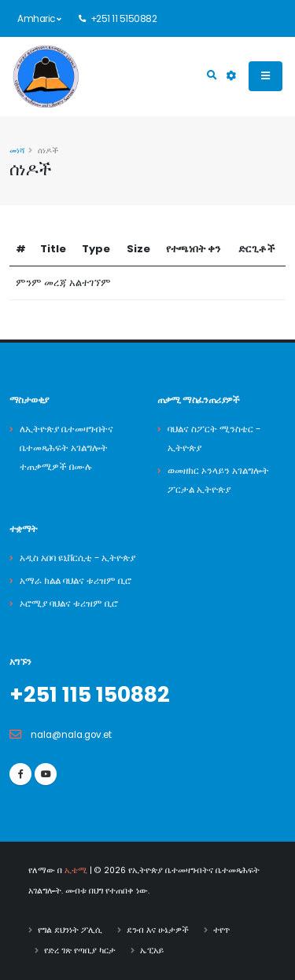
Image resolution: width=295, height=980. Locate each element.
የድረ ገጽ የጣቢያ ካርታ (80, 951)
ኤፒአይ (152, 951)
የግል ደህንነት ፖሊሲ (70, 930)
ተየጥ (221, 930)
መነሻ (17, 150)
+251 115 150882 (90, 694)
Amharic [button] (39, 19)
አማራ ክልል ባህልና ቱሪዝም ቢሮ (76, 581)
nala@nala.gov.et (71, 735)
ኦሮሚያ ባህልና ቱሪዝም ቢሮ (69, 604)
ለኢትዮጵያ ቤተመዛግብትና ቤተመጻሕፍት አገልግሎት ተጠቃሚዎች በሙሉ (66, 448)
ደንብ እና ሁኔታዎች (158, 930)
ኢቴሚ (76, 870)
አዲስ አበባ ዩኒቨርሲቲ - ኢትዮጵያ (77, 558)
